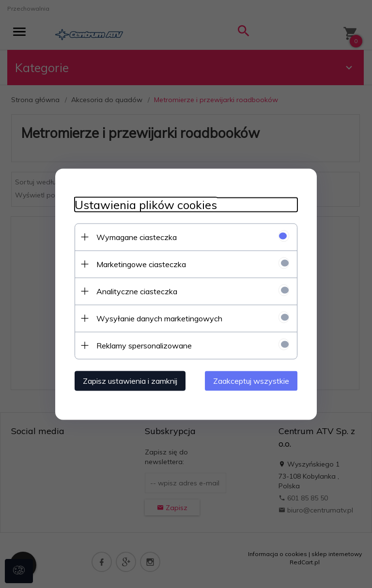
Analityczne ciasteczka (137, 291)
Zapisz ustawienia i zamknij (130, 380)
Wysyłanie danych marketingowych (159, 318)
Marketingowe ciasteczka (141, 264)
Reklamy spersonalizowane (144, 345)
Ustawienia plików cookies (146, 204)
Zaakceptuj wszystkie (251, 380)
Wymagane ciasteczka (137, 237)
